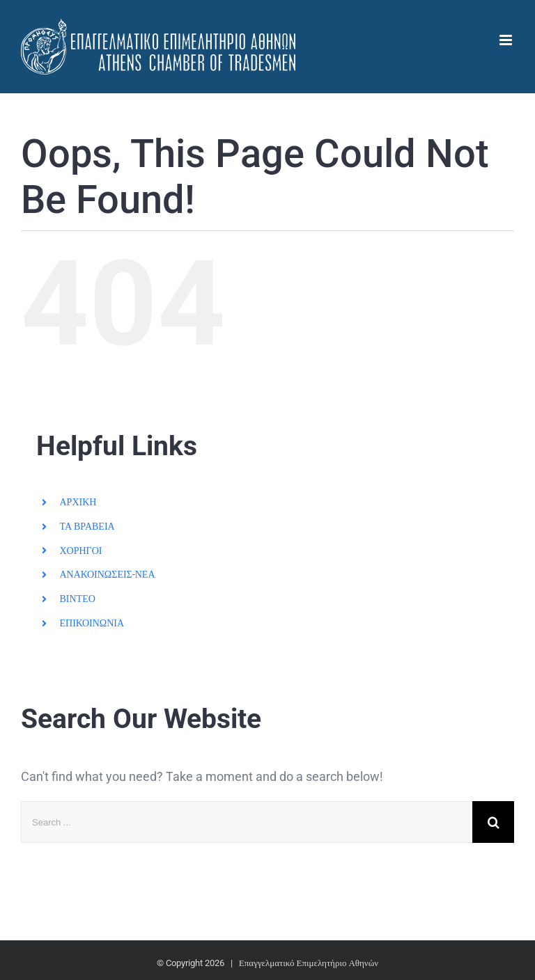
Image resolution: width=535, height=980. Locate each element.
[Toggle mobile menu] (507, 40)
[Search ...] (247, 822)
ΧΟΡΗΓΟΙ (80, 551)
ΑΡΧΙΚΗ (78, 502)
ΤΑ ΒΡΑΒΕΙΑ (87, 526)
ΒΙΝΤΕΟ (77, 599)
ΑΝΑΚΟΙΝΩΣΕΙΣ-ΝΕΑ (107, 574)
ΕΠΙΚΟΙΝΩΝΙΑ (92, 623)
